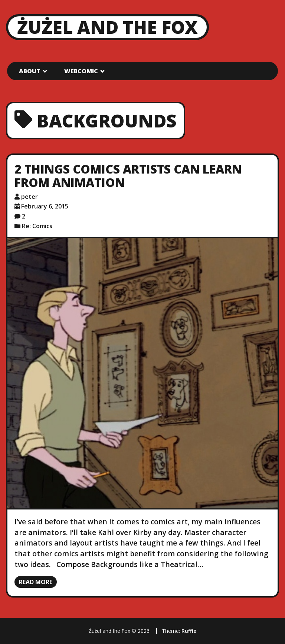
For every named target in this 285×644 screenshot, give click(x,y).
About (30, 71)
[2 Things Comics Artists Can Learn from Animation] (142, 373)
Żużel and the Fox (107, 27)
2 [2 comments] (24, 216)
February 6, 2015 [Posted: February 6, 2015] (45, 206)
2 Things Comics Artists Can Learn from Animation (128, 176)
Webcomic (81, 71)
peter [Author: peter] (30, 197)
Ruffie (189, 631)
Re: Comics (37, 226)
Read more (36, 582)
